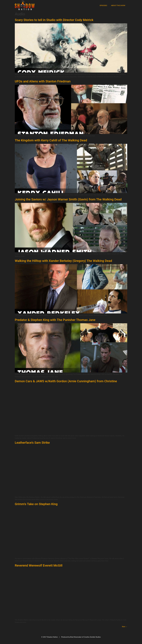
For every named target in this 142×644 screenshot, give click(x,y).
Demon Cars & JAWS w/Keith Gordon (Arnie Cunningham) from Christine (66, 381)
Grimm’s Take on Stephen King (36, 504)
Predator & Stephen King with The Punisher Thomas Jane (55, 320)
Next (125, 627)
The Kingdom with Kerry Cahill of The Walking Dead (51, 140)
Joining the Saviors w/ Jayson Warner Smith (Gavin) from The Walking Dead (68, 199)
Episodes (103, 5)
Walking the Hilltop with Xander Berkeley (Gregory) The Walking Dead (63, 261)
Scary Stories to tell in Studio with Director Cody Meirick (54, 20)
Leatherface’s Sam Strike (32, 443)
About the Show (118, 5)
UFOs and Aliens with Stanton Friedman (43, 81)
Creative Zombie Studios (92, 637)
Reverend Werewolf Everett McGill (39, 565)
